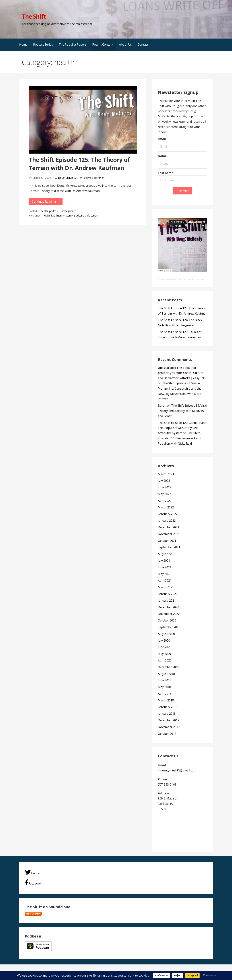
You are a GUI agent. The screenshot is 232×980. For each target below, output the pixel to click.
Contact (143, 44)
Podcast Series (43, 44)
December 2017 (168, 720)
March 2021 (166, 587)
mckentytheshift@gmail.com (177, 770)
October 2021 (167, 541)
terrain (95, 216)
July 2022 (164, 481)
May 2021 (164, 574)
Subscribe (183, 191)
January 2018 (167, 714)
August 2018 (166, 674)
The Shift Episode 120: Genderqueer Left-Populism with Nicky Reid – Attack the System (182, 428)
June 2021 (165, 567)
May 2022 (164, 494)
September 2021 (169, 547)
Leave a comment (95, 178)
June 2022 (165, 487)
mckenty (68, 216)
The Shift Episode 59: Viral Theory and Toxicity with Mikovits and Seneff (182, 411)
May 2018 (164, 687)
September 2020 (169, 627)
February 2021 (168, 594)
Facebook (33, 882)
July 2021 (164, 561)
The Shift (34, 16)
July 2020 (164, 640)
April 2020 (165, 660)
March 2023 (166, 474)
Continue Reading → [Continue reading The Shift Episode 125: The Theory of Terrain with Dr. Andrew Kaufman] (46, 201)
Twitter (33, 872)
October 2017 (167, 734)
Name (162, 156)
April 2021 (165, 580)
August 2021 (166, 554)
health (44, 211)
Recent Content (103, 44)
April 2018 (165, 694)
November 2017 (169, 727)
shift (87, 216)
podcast (54, 211)
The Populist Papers (73, 44)
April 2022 (165, 501)
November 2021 (169, 534)
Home (23, 44)
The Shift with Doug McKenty (170, 279)
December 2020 (168, 607)
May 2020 (164, 654)
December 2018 (168, 667)
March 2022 (166, 507)
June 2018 (165, 680)
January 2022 (167, 521)
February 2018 (168, 707)
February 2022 (168, 514)
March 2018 (166, 700)
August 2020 (166, 634)
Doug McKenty (67, 178)
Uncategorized (68, 211)
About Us (125, 44)
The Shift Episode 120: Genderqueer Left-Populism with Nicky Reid (179, 438)
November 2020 (169, 614)
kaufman (56, 216)
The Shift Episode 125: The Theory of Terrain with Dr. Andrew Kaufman (79, 164)
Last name (166, 173)
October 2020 (167, 620)
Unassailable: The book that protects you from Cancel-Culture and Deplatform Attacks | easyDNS (182, 373)
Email (162, 139)
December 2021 (168, 527)
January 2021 (167, 601)
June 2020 (165, 647)
